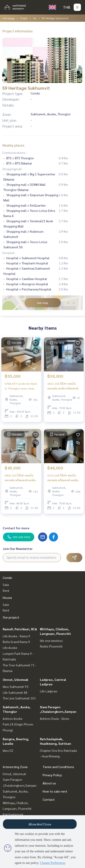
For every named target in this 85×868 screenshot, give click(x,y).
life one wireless (51, 641)
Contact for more (16, 528)
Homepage (9, 18)
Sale (6, 585)
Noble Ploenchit (51, 646)
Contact (49, 799)
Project (24, 18)
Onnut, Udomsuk (16, 679)
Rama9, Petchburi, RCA (20, 629)
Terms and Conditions (58, 767)
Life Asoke (10, 648)
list (35, 18)
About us (49, 783)
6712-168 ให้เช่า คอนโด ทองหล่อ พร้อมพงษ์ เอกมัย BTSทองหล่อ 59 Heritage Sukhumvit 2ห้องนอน (63, 478)
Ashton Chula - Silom (55, 718)
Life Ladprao (49, 691)
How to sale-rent (55, 791)
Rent (6, 590)
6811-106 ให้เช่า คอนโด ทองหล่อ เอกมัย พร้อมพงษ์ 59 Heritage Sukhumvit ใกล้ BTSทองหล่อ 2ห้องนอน (63, 386)
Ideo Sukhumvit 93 (16, 687)
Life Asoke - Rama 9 (16, 636)
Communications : (15, 152)
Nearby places (13, 145)
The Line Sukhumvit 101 (19, 698)
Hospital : (9, 253)
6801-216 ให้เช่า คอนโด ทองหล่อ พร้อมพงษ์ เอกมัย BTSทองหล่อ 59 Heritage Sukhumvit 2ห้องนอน (20, 478)
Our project (11, 617)
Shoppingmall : (13, 169)
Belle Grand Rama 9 (16, 642)
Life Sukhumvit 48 (15, 692)
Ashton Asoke (13, 718)
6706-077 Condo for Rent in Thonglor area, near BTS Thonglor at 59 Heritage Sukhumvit (21, 386)
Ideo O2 (8, 750)
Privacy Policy (52, 775)
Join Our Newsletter (18, 549)
